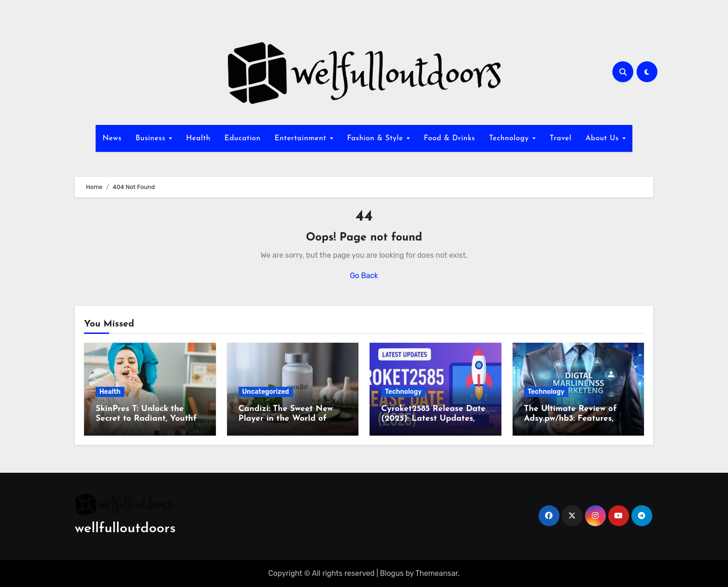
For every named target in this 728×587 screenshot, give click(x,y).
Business (152, 138)
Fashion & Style (376, 138)
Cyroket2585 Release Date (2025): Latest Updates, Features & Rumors (433, 419)
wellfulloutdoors (125, 529)
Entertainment (302, 138)
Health (198, 138)
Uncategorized (266, 392)
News (112, 138)
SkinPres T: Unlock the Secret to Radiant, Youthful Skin (150, 419)
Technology (510, 138)
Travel (561, 138)
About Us (603, 138)
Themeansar (437, 573)
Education (242, 138)
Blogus (392, 573)
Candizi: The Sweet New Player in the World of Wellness (286, 419)
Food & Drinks (449, 138)
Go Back (364, 276)
